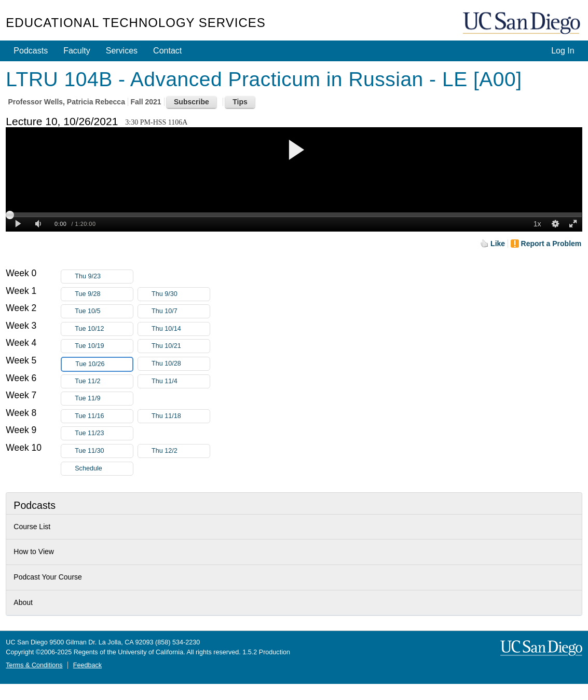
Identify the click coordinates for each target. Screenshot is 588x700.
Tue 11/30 (104, 451)
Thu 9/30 (181, 294)
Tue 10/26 (104, 364)
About (23, 602)
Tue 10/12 (104, 329)
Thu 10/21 (181, 346)
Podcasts (31, 51)
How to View (34, 551)
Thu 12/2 (181, 451)
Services (122, 51)
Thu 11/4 (181, 381)
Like (498, 244)
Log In (563, 51)
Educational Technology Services (135, 23)
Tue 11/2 (104, 381)
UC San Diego (523, 24)
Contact (167, 51)
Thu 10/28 (181, 364)
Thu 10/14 (181, 329)
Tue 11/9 (104, 399)
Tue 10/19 (104, 346)
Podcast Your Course (48, 577)
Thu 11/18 (181, 416)
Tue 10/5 (104, 311)
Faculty (77, 51)
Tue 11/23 (104, 433)
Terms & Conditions (34, 665)
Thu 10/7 (181, 311)
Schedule (88, 468)
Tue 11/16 (104, 416)
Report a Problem (551, 244)
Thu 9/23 (104, 277)
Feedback (87, 665)
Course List (32, 527)
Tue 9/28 (104, 294)
